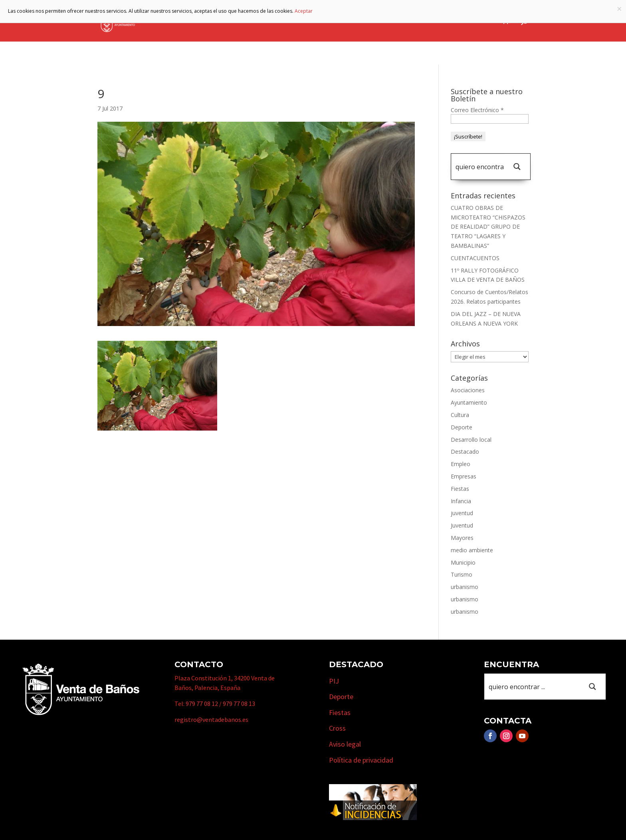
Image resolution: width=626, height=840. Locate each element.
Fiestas (460, 489)
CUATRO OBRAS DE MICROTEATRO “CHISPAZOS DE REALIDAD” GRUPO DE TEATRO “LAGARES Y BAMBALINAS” (488, 227)
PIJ (334, 681)
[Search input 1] (479, 167)
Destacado (465, 452)
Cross (337, 728)
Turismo (353, 21)
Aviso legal (345, 744)
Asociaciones (468, 390)
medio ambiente (472, 550)
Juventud (462, 525)
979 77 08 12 (202, 704)
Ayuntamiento (254, 21)
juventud (462, 513)
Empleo (461, 464)
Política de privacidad (361, 760)
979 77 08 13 (239, 704)
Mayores (462, 538)
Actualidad (476, 21)
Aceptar (304, 11)
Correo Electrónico (477, 110)
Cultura (460, 415)
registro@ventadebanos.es (211, 719)
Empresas (397, 21)
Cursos (439, 21)
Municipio (309, 21)
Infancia (461, 501)
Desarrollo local (471, 440)
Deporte (462, 427)
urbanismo (465, 587)
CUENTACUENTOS (475, 258)
